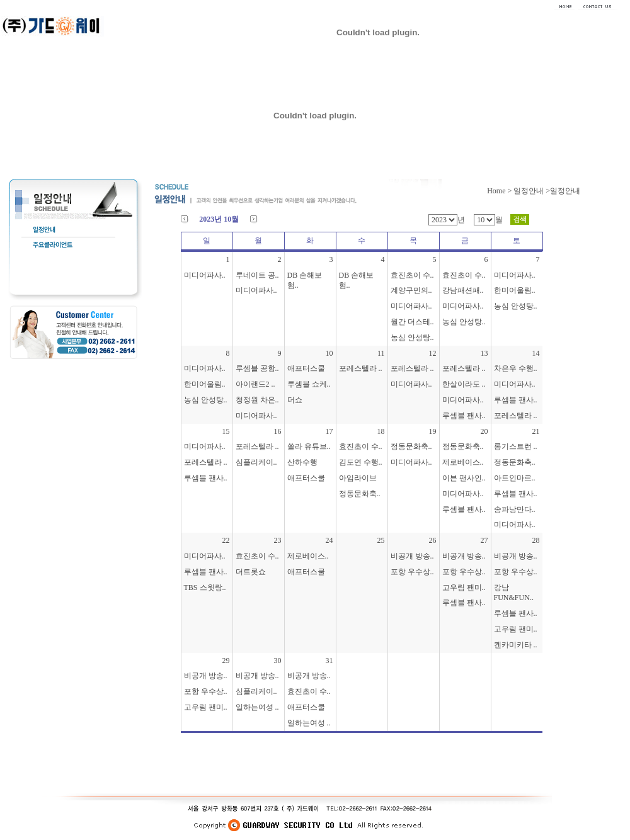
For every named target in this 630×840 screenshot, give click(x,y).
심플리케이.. (256, 462)
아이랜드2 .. (255, 384)
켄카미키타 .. (516, 645)
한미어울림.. (515, 290)
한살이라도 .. (464, 384)
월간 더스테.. (412, 322)
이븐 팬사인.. (464, 478)
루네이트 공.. (257, 275)
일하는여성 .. (257, 707)
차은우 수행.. (516, 368)
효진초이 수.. (412, 275)
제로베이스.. (463, 462)
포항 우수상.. (412, 572)
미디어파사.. (205, 275)
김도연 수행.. (361, 462)
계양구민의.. (411, 290)
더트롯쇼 (251, 572)
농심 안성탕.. (412, 338)
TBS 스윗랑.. (205, 587)
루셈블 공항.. (257, 368)
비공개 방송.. (412, 556)
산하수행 (302, 462)
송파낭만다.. (515, 509)
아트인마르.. (515, 478)
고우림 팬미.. (464, 587)
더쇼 (295, 400)
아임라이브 (358, 478)
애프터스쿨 (306, 368)
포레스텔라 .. (361, 368)
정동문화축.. (360, 494)
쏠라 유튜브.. (309, 446)
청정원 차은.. (257, 400)
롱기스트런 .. (516, 446)
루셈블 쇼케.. (309, 384)
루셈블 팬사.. (464, 416)
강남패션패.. (463, 290)
